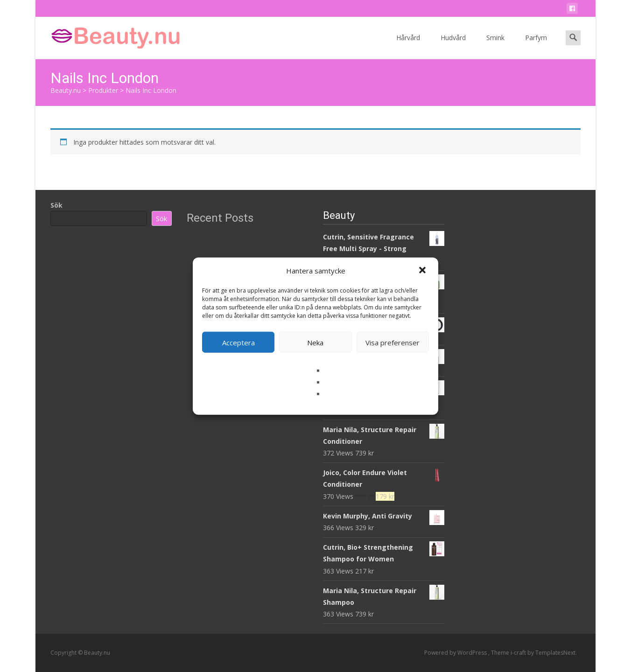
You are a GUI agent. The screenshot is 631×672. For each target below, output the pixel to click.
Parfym (536, 46)
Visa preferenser (393, 342)
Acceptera (238, 342)
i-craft (519, 653)
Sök (56, 205)
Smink (495, 46)
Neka (315, 342)
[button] (423, 271)
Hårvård (408, 46)
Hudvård (453, 46)
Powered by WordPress (456, 653)
